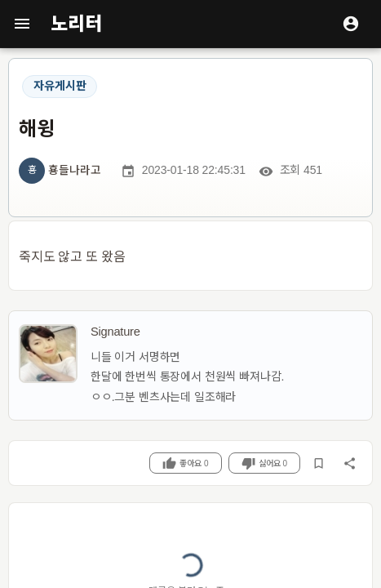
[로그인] (351, 24)
